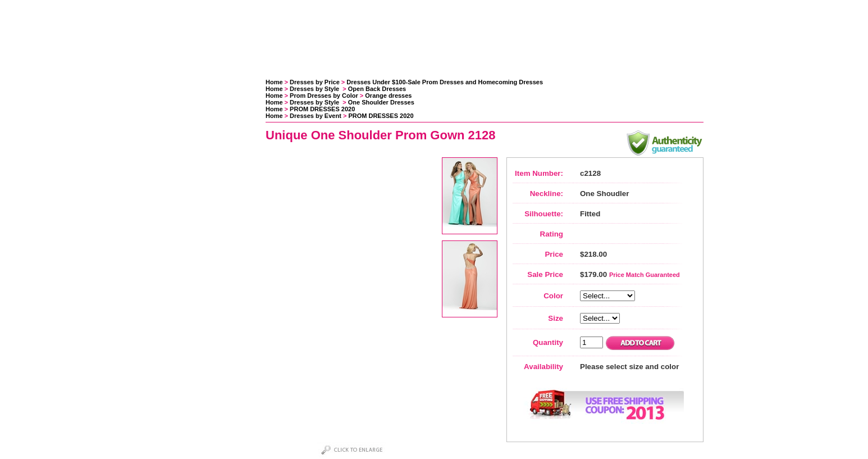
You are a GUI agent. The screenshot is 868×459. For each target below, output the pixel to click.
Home (274, 82)
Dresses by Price (315, 82)
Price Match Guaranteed (645, 275)
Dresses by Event (316, 116)
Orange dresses (388, 96)
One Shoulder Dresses (381, 102)
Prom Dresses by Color (324, 96)
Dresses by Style (315, 89)
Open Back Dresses (377, 89)
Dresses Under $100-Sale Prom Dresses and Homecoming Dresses (445, 82)
